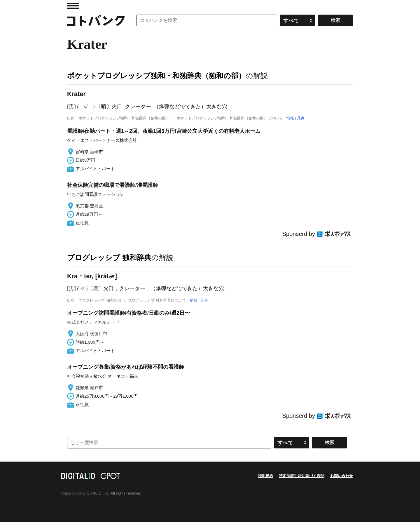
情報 (290, 118)
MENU (73, 6)
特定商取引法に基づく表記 (302, 476)
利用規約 (265, 476)
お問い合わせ (342, 476)
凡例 (301, 118)
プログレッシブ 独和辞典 (109, 257)
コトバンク (96, 20)
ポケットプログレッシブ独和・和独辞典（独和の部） (156, 76)
